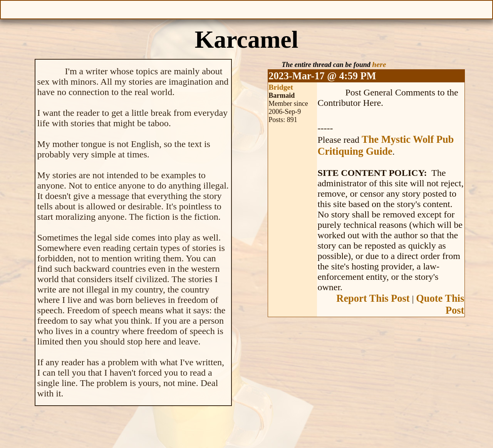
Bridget (281, 87)
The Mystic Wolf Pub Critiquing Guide (386, 145)
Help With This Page (484, 9)
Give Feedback (167, 9)
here (379, 64)
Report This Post (373, 298)
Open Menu (9, 9)
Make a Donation (326, 9)
